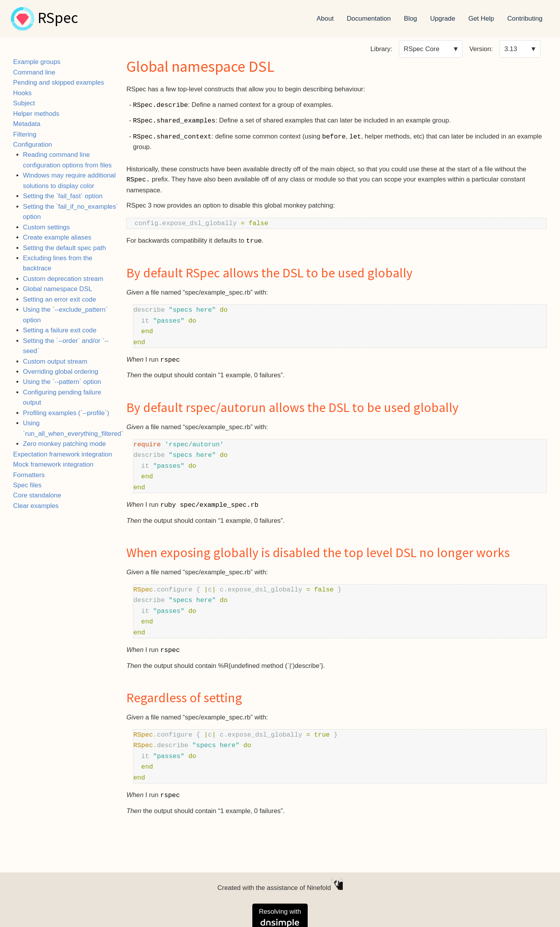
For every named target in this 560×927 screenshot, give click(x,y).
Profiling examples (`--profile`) (66, 413)
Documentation (369, 19)
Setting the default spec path (65, 248)
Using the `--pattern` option (62, 382)
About (325, 19)
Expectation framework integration (63, 454)
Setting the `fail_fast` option (63, 196)
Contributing (525, 19)
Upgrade (443, 19)
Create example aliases (57, 237)
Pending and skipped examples (59, 83)
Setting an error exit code (60, 299)
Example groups (37, 62)
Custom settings (46, 227)
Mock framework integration (53, 464)
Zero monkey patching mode (65, 444)
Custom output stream (55, 361)
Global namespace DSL (58, 289)
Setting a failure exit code (60, 330)
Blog (411, 19)
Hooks (23, 93)
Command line (34, 72)
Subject (24, 103)
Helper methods (36, 114)
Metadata (27, 124)
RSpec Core (421, 49)
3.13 (511, 49)
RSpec (58, 19)
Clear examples (36, 506)
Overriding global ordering (61, 372)
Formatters (29, 475)
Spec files (27, 485)
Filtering (25, 134)
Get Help (481, 19)
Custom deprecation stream (63, 279)
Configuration (33, 145)
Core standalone (37, 495)
